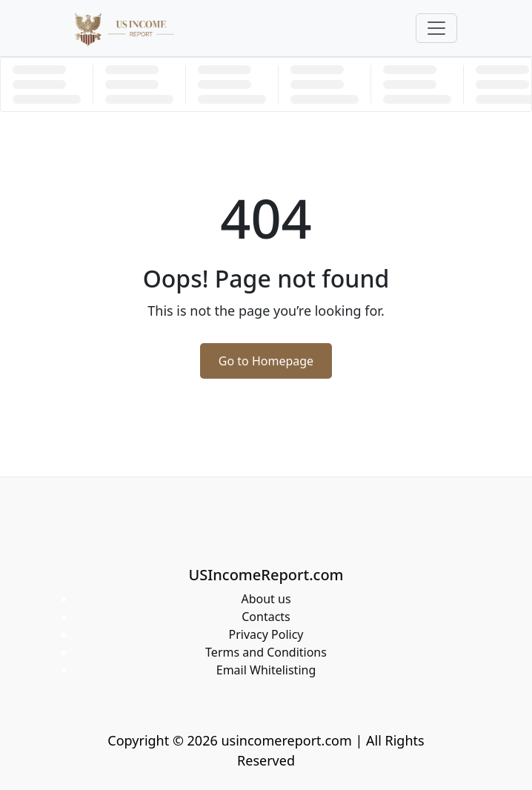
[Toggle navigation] (436, 28)
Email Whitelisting (266, 670)
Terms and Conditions (266, 652)
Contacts (266, 617)
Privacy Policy (266, 634)
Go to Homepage (266, 361)
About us (266, 599)
